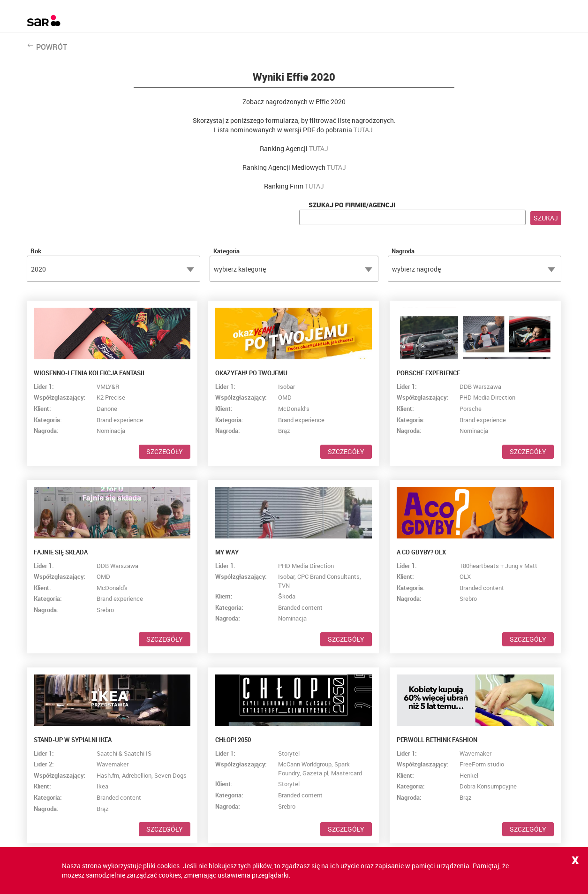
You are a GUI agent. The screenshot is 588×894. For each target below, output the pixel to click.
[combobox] (113, 269)
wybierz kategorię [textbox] (240, 269)
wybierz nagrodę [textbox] (416, 269)
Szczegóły (165, 451)
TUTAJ (363, 130)
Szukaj (546, 218)
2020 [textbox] (38, 269)
